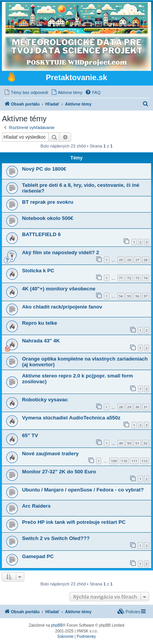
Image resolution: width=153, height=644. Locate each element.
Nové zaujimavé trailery (50, 454)
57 (146, 296)
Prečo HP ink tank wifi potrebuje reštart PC (74, 522)
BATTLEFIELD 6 (41, 234)
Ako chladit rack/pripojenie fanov (62, 307)
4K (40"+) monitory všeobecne (59, 289)
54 (121, 296)
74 (146, 278)
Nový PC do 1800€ (44, 169)
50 (129, 443)
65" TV (30, 435)
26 (129, 260)
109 (114, 461)
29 (129, 407)
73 (137, 278)
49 (121, 443)
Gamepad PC (38, 556)
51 (137, 443)
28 (146, 260)
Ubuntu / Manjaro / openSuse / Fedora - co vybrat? (83, 490)
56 (137, 296)
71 (121, 278)
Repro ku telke (40, 323)
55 (129, 296)
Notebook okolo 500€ (48, 218)
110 (124, 461)
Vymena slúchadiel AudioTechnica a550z (71, 418)
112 (145, 461)
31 (146, 407)
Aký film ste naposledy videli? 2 (60, 252)
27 (137, 260)
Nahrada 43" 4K (41, 341)
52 (146, 443)
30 (137, 407)
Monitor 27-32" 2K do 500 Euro (59, 472)
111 (134, 461)
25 (121, 260)
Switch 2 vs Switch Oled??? (56, 538)
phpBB (57, 625)
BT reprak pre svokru (48, 202)
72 (129, 278)
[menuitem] (26, 92)
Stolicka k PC (38, 271)
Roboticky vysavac (45, 400)
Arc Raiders (36, 506)
